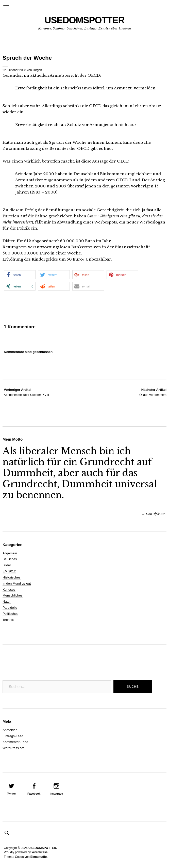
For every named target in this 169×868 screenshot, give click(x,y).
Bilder (7, 565)
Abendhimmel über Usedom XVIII (26, 392)
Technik (8, 620)
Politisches (10, 614)
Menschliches (13, 595)
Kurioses (9, 590)
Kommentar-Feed (15, 742)
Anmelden (10, 730)
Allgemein (10, 553)
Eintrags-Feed (13, 736)
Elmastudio (39, 857)
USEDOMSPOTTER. (43, 848)
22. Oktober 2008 (14, 70)
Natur (7, 601)
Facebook (34, 794)
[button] (20, 275)
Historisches (12, 577)
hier (108, 148)
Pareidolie (10, 608)
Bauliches (10, 559)
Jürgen (37, 70)
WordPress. (40, 852)
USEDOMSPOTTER (84, 20)
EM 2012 (9, 571)
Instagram (56, 794)
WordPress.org (13, 748)
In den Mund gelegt (17, 583)
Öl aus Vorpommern (153, 392)
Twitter (11, 794)
